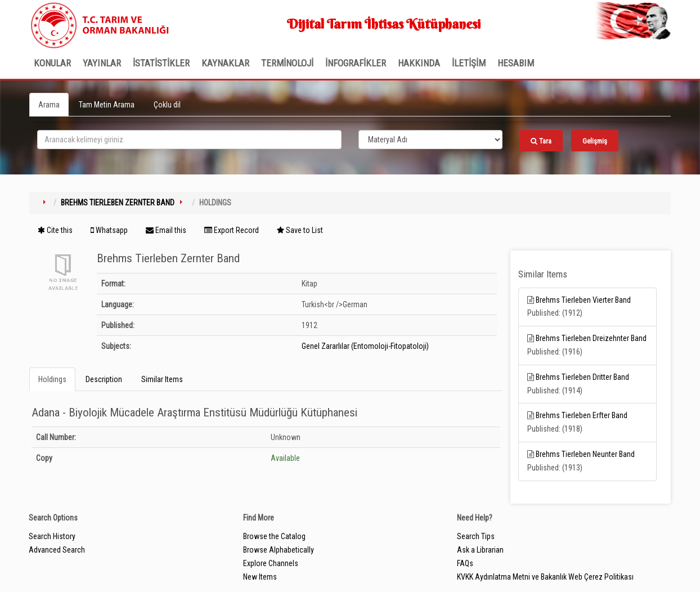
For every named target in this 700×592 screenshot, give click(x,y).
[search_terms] (189, 140)
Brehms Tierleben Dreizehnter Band (591, 338)
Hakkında (419, 63)
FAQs (465, 563)
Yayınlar (102, 63)
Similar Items (162, 379)
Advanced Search (57, 550)
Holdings (52, 379)
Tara (541, 141)
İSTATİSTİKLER (161, 63)
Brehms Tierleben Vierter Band (583, 300)
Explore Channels (271, 563)
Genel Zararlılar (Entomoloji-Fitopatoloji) (365, 346)
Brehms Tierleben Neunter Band (585, 454)
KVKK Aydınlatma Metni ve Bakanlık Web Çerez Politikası (545, 577)
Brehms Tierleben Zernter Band (118, 203)
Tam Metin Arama (107, 105)
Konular (52, 63)
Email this (166, 230)
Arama (49, 105)
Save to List (300, 230)
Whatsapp (109, 230)
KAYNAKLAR (225, 63)
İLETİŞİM (469, 63)
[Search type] (430, 140)
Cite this (55, 230)
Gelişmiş (595, 141)
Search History (52, 536)
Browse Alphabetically (279, 550)
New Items (260, 577)
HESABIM (516, 63)
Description (104, 379)
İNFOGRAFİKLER (356, 63)
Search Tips (476, 536)
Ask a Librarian (480, 550)
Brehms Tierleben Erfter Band (582, 415)
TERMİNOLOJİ (287, 63)
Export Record (232, 230)
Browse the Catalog (274, 536)
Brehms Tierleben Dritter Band (582, 377)
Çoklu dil (167, 105)
